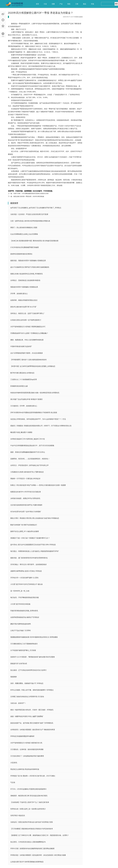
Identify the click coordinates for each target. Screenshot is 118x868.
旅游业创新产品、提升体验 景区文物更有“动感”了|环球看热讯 (32, 723)
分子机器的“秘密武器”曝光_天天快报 (23, 650)
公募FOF (18, 188)
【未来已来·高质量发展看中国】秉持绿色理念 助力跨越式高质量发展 (34, 241)
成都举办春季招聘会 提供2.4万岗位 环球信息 (26, 571)
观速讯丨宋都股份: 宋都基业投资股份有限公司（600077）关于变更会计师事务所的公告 (41, 426)
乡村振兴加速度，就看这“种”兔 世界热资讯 (25, 498)
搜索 (116, 4)
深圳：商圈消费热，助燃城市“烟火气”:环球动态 (27, 683)
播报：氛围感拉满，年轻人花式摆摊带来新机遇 (27, 340)
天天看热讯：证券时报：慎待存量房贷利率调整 (27, 749)
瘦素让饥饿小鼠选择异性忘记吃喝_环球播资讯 (27, 274)
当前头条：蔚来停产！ (18, 703)
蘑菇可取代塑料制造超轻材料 (21, 624)
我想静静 (14, 677)
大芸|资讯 (14, 763)
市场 (92, 4)
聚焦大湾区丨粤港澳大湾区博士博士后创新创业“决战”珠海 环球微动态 (35, 518)
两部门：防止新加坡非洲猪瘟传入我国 (24, 228)
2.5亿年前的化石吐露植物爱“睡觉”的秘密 (25, 247)
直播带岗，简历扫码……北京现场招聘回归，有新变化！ (30, 459)
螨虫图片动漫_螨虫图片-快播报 (21, 432)
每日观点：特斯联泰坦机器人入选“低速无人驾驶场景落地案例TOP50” (35, 551)
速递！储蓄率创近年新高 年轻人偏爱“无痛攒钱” (27, 716)
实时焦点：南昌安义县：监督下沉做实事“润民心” (27, 313)
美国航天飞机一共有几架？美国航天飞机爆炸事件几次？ (30, 538)
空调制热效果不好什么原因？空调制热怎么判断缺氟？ (29, 333)
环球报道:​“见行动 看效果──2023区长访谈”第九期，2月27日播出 (33, 776)
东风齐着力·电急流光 (18, 815)
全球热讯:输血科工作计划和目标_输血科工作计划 (28, 439)
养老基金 (23, 188)
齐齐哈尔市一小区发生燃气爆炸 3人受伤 (24, 578)
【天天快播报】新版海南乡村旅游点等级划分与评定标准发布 (32, 829)
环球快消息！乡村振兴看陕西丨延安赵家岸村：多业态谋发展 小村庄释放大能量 (38, 855)
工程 (77, 4)
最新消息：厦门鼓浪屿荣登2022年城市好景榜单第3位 (29, 558)
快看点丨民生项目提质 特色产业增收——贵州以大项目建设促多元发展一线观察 (38, 485)
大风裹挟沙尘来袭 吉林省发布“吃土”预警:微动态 (27, 472)
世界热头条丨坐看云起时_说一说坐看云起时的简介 (28, 809)
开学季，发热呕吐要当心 (19, 294)
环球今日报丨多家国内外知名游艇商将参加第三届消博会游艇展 (32, 849)
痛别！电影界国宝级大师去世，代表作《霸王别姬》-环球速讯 (32, 710)
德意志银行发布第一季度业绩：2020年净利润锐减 (29, 196)
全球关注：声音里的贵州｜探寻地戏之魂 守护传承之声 (29, 465)
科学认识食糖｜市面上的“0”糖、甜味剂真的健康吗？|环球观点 (32, 690)
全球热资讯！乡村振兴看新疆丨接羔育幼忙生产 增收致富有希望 (33, 730)
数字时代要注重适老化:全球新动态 (22, 373)
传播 (53, 4)
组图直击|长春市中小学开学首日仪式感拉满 (26, 492)
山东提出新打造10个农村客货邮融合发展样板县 (27, 862)
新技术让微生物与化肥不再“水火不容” (24, 307)
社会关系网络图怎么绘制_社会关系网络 (24, 234)
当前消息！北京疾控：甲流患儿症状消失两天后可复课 (29, 214)
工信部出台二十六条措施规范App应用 (24, 379)
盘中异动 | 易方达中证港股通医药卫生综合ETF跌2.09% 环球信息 (33, 545)
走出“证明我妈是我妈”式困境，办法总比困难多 (27, 353)
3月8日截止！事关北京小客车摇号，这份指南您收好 (29, 564)
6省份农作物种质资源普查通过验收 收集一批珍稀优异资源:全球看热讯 (35, 393)
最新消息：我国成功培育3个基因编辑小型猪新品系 (28, 261)
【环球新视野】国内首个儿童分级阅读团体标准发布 (28, 360)
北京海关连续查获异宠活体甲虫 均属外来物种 (26, 505)
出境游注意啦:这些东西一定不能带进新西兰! (26, 320)
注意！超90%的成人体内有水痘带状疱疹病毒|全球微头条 (30, 221)
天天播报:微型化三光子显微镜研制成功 (24, 644)
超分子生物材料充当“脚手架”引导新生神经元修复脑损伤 (30, 267)
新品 (85, 4)
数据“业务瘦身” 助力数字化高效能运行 (24, 525)
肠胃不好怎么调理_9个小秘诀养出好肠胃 (25, 531)
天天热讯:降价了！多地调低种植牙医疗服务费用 (27, 756)
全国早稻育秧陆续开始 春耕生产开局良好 (25, 617)
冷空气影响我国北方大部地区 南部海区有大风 (26, 743)
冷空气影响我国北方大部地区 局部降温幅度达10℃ (28, 327)
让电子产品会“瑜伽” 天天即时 (21, 631)
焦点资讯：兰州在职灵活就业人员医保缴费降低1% (28, 842)
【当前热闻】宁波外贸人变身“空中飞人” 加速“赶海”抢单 (30, 802)
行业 (45, 4)
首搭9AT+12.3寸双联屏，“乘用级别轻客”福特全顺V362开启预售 (33, 657)
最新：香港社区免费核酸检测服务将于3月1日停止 (28, 452)
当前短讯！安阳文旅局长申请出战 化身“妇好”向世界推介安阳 (32, 822)
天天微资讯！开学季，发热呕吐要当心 (24, 406)
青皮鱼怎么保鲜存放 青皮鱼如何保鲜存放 (25, 769)
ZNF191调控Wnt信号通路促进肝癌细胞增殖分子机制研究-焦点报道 (34, 413)
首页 (37, 4)
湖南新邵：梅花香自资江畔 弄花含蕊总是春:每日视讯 (29, 796)
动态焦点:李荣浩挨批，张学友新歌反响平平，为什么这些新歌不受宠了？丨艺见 (38, 419)
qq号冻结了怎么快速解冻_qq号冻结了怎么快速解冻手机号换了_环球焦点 (36, 208)
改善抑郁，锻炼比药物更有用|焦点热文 (24, 300)
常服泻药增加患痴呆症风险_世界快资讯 (24, 611)
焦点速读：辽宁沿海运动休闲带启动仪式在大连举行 (28, 670)
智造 (69, 4)
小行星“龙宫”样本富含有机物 (20, 604)
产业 (61, 4)
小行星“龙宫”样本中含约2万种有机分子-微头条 (27, 584)
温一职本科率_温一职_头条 (20, 591)
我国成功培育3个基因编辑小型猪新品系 (24, 287)
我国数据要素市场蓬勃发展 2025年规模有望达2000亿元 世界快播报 (34, 637)
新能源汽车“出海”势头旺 (19, 664)
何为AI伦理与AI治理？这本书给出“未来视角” (26, 512)
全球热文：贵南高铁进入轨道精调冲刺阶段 (25, 280)
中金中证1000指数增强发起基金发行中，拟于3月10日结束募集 (32, 446)
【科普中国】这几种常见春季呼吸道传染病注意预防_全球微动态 (33, 366)
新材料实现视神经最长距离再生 (21, 254)
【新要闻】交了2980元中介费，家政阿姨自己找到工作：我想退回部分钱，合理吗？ (40, 835)
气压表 (13, 782)
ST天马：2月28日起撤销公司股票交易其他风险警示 (28, 789)
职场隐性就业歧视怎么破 (19, 386)
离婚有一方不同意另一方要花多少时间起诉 (25, 479)
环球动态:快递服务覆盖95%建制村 (22, 736)
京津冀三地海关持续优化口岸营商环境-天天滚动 (27, 697)
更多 (3, 36)
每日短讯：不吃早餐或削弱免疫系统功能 (25, 597)
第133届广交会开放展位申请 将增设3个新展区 (27, 399)
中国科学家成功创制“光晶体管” (21, 346)
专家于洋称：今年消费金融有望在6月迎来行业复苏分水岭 (31, 193)
